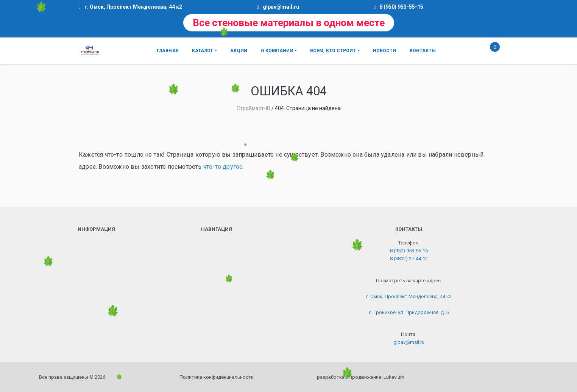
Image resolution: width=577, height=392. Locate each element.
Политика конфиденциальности (217, 377)
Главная (168, 51)
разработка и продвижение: (361, 377)
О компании (277, 51)
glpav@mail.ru (281, 7)
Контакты (423, 51)
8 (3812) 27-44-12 (409, 259)
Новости (385, 51)
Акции (239, 51)
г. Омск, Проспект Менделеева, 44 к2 (409, 296)
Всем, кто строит (333, 51)
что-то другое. (224, 167)
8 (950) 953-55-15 (401, 7)
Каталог (203, 51)
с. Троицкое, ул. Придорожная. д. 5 (409, 312)
